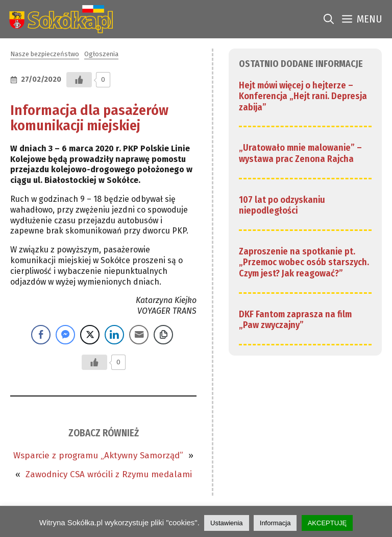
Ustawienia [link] (227, 523)
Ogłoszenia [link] (101, 54)
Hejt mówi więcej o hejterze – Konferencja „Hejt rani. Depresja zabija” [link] (303, 96)
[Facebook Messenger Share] (65, 335)
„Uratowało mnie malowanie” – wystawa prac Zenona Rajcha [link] (300, 153)
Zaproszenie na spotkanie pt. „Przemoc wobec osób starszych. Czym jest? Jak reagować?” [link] (304, 262)
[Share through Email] (139, 335)
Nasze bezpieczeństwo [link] (45, 54)
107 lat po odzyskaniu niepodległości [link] (282, 205)
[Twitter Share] (90, 335)
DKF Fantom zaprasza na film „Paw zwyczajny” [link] (295, 320)
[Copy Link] (163, 335)
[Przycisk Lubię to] (79, 80)
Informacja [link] (275, 523)
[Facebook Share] (41, 335)
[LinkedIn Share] (114, 335)
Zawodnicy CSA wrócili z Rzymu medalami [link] (109, 474)
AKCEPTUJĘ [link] (327, 523)
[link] (59, 19)
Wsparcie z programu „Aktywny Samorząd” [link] (98, 456)
